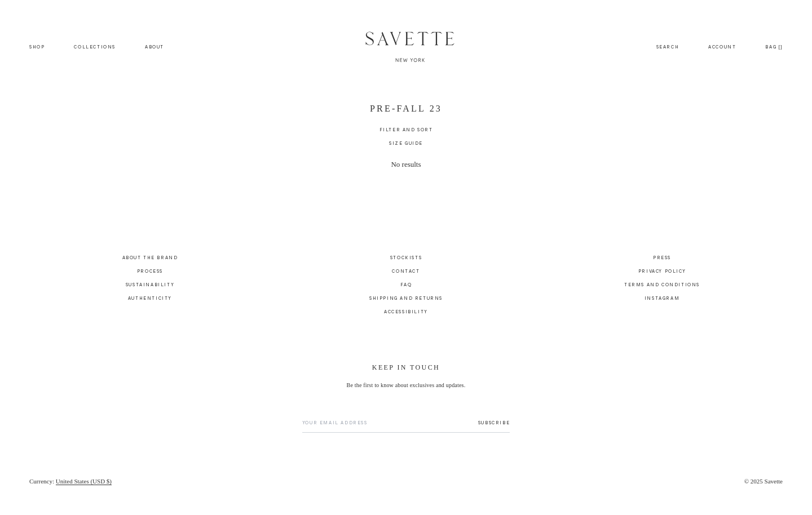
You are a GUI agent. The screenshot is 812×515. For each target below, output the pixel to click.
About (155, 47)
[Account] (722, 47)
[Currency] (70, 481)
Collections (95, 47)
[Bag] (774, 47)
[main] (406, 154)
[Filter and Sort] (406, 130)
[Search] (668, 47)
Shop (37, 47)
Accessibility (406, 312)
